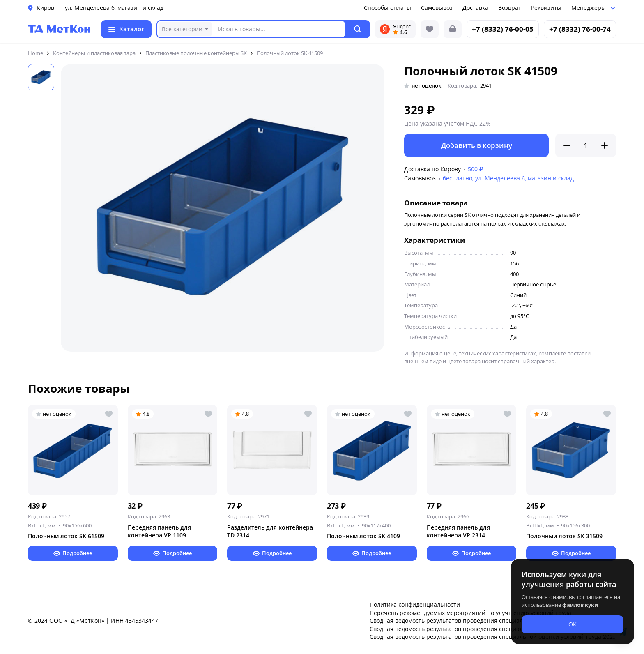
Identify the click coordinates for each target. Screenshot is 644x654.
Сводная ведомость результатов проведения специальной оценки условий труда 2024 (493, 629)
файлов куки (580, 605)
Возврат (510, 8)
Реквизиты (546, 8)
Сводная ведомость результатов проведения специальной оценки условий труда (485, 621)
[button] (358, 29)
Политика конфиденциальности (415, 604)
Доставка (475, 8)
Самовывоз (437, 8)
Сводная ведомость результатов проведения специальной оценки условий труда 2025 (493, 637)
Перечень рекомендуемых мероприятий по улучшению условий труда (470, 613)
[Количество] (586, 145)
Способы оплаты (388, 8)
